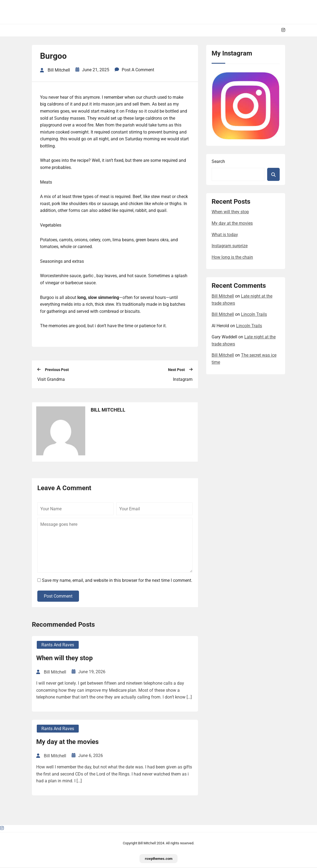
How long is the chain (232, 257)
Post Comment (58, 597)
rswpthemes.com (159, 859)
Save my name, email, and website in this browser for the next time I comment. (117, 581)
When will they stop (65, 659)
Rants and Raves (58, 645)
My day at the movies (67, 742)
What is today (225, 235)
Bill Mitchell (223, 296)
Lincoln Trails (254, 314)
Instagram (183, 380)
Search (218, 161)
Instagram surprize (230, 246)
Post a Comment (138, 70)
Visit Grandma (51, 380)
